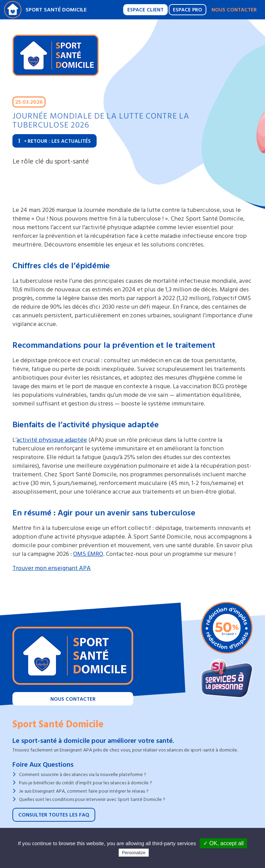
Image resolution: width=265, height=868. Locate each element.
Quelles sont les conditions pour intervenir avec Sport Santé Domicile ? (92, 799)
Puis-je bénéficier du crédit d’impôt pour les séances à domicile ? (86, 783)
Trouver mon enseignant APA (52, 568)
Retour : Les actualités (55, 141)
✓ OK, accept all (223, 843)
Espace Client (145, 10)
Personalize (134, 853)
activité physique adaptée (52, 440)
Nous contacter (234, 10)
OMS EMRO (88, 554)
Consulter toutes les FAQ (54, 815)
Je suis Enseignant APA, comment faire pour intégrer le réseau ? (84, 791)
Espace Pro (188, 10)
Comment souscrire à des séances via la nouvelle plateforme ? (83, 774)
